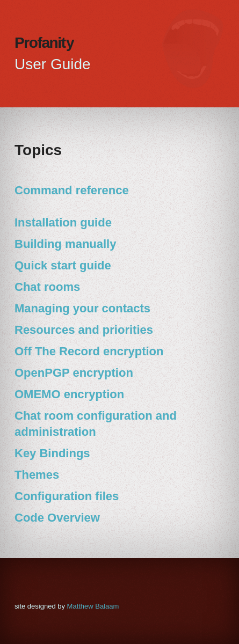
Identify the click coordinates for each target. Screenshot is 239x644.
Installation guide (63, 222)
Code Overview (57, 518)
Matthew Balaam (93, 606)
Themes (37, 475)
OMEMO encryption (69, 394)
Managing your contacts (82, 308)
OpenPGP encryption (74, 373)
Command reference (72, 190)
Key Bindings (52, 453)
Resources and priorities (84, 330)
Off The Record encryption (89, 351)
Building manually (65, 244)
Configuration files (67, 496)
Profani (45, 43)
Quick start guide (63, 265)
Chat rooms (47, 287)
